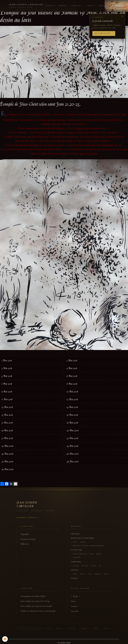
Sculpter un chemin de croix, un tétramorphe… (39, 611)
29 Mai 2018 (7, 469)
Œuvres (64, 6)
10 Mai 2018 (72, 392)
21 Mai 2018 (7, 438)
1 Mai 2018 (7, 361)
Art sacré (85, 566)
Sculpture (77, 550)
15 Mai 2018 (7, 415)
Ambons (83, 542)
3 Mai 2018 (7, 368)
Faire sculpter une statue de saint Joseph (36, 606)
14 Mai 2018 (72, 407)
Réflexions (25, 544)
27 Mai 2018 (7, 462)
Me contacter (102, 33)
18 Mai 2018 (72, 423)
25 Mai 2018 (7, 454)
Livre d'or (75, 611)
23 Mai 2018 (7, 446)
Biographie (25, 534)
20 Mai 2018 (73, 431)
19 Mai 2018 (7, 431)
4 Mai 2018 (72, 368)
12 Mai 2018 (72, 399)
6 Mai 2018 (72, 376)
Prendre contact (27, 518)
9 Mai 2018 (7, 392)
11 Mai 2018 (7, 399)
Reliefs (99, 554)
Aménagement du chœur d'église (33, 596)
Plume (75, 574)
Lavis (90, 574)
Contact (118, 6)
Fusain (82, 574)
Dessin (75, 570)
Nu (100, 566)
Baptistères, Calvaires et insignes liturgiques (88, 545)
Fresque (75, 534)
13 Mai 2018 (7, 407)
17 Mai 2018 (7, 423)
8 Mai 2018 (72, 384)
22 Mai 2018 (72, 438)
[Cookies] (5, 639)
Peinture (76, 562)
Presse (103, 6)
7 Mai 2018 (7, 384)
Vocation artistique (28, 539)
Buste (92, 554)
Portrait (93, 566)
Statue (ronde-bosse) (80, 554)
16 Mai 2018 (72, 415)
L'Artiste (51, 6)
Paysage (76, 566)
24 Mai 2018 (72, 446)
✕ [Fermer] (122, 16)
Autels (75, 542)
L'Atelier (77, 6)
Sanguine (98, 574)
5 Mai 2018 (7, 376)
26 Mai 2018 (73, 454)
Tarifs (91, 6)
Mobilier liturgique (83, 538)
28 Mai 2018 (73, 462)
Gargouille (77, 557)
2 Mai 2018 (72, 361)
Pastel (106, 574)
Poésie (74, 578)
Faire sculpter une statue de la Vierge (35, 601)
